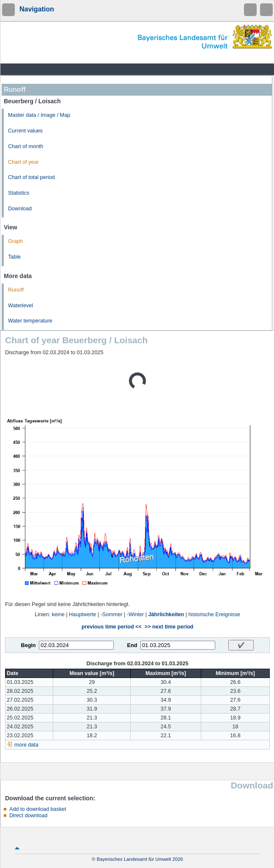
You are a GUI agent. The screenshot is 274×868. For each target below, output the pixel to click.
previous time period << (112, 627)
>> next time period (169, 627)
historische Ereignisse (215, 614)
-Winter (136, 614)
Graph (15, 241)
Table (14, 257)
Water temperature (30, 321)
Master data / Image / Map (39, 115)
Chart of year (23, 162)
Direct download (28, 816)
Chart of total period (32, 177)
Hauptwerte (82, 614)
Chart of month (26, 146)
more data (26, 745)
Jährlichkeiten (166, 614)
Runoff (16, 290)
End (132, 645)
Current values (25, 131)
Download (20, 209)
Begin (29, 645)
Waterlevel (21, 306)
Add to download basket (38, 809)
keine (58, 614)
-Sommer (112, 614)
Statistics (19, 193)
